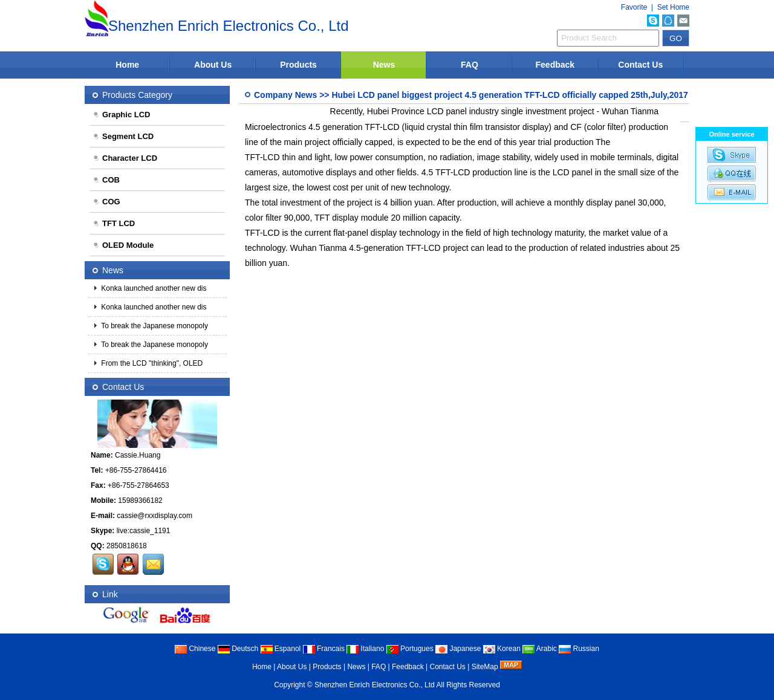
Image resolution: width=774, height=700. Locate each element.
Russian (579, 649)
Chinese (195, 649)
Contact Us (640, 65)
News (384, 65)
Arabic (540, 649)
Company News (285, 95)
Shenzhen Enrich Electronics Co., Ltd (375, 685)
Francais (324, 649)
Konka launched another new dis (153, 288)
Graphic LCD (121, 115)
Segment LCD (123, 136)
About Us (213, 65)
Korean (502, 649)
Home (127, 65)
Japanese (458, 649)
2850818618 (127, 546)
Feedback (555, 65)
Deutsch (238, 649)
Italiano (365, 649)
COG (106, 202)
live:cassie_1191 (144, 531)
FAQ (470, 65)
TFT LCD (114, 223)
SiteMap (485, 667)
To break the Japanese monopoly (154, 326)
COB (106, 180)
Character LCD (125, 158)
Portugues (410, 649)
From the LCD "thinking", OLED (151, 363)
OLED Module (123, 245)
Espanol (281, 649)
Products (298, 65)
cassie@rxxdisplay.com (154, 516)
